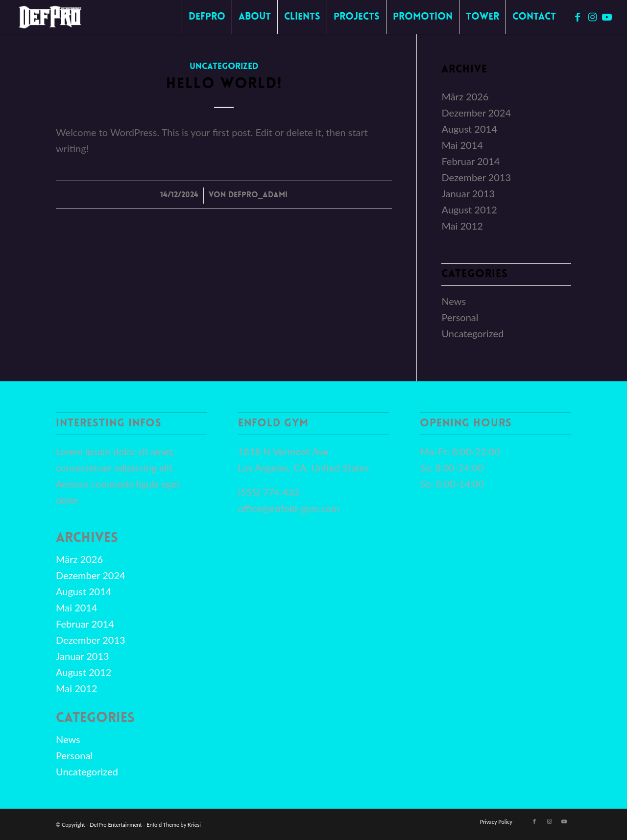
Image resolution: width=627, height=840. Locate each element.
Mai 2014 (462, 145)
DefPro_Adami (258, 195)
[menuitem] (207, 17)
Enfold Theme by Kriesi (174, 825)
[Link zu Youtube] (607, 17)
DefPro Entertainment (116, 825)
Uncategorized (224, 67)
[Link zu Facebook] (578, 17)
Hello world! (224, 84)
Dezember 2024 (476, 113)
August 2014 (469, 129)
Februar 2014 (470, 161)
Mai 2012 (462, 226)
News (454, 301)
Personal (460, 317)
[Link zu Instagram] (592, 17)
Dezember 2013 (476, 177)
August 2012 (469, 210)
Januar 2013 (468, 193)
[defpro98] (50, 17)
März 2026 (465, 96)
